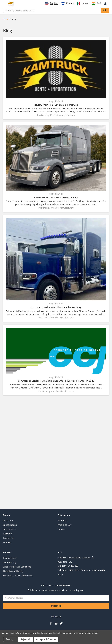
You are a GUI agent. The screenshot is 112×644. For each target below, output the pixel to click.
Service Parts (10, 529)
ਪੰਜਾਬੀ (97, 3)
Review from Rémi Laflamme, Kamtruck (56, 105)
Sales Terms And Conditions (17, 567)
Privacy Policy (10, 558)
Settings (10, 639)
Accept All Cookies (46, 639)
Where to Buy (65, 525)
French (68, 3)
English (52, 3)
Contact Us (9, 538)
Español (83, 3)
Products (62, 520)
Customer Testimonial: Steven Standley (56, 197)
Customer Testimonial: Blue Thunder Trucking (56, 307)
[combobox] (52, 3)
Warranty (8, 534)
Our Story (8, 520)
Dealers (62, 529)
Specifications (10, 525)
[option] (68, 3)
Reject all (25, 639)
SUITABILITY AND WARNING (18, 575)
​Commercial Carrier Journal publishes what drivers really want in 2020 (56, 381)
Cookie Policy (10, 562)
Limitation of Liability (13, 571)
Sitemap (7, 542)
